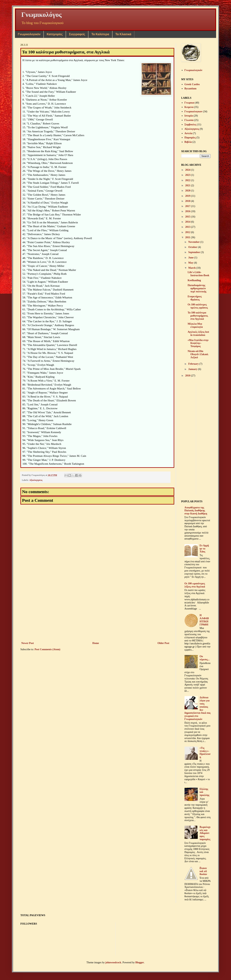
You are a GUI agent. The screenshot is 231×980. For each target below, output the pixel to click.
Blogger (140, 962)
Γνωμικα (189, 103)
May (191, 263)
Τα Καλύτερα (100, 34)
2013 (188, 227)
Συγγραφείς (77, 34)
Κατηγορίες (55, 34)
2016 (188, 211)
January (193, 369)
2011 (188, 237)
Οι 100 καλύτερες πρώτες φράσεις (198, 306)
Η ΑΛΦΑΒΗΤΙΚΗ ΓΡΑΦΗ (204, 620)
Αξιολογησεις (36, 480)
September (194, 252)
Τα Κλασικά (123, 34)
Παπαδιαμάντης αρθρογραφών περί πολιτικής (197, 288)
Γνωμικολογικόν (29, 34)
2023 (188, 175)
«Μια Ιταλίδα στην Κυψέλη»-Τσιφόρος (198, 343)
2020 (188, 191)
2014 (188, 222)
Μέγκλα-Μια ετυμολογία (195, 325)
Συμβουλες (190, 125)
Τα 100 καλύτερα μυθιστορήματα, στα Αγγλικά (198, 316)
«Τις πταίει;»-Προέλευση (205, 753)
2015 (188, 217)
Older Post (163, 643)
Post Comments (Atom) (47, 649)
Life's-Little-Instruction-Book (198, 274)
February (194, 364)
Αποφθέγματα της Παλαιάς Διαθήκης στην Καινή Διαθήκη (196, 511)
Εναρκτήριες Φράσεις (195, 298)
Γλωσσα (189, 120)
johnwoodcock (113, 962)
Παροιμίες (190, 138)
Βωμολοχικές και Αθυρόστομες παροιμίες (205, 833)
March (192, 268)
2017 (188, 206)
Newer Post (28, 643)
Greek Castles (192, 84)
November (194, 242)
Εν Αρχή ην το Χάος (204, 549)
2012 (188, 232)
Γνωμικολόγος (42, 15)
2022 (188, 180)
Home (96, 643)
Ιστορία (189, 116)
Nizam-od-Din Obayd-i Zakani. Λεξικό (198, 354)
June (191, 258)
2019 (188, 196)
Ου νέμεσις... (205, 658)
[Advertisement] (95, 611)
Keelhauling (194, 280)
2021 (188, 185)
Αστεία (188, 133)
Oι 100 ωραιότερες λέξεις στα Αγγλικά (195, 585)
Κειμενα (189, 107)
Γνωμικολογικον (193, 111)
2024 (188, 170)
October (193, 247)
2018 (188, 201)
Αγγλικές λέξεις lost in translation (198, 333)
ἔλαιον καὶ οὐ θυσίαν (203, 871)
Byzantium (190, 89)
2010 (188, 376)
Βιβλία (188, 142)
